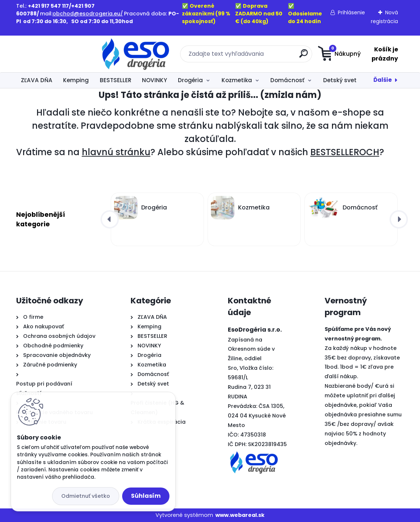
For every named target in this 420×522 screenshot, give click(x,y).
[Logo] (61, 54)
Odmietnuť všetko (86, 496)
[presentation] (110, 219)
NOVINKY (154, 80)
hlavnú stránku (116, 152)
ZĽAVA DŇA (37, 80)
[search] (256, 56)
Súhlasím (146, 496)
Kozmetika (237, 80)
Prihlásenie (351, 12)
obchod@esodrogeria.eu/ (88, 14)
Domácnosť (287, 80)
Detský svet (340, 80)
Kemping (76, 80)
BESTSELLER (116, 80)
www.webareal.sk (240, 515)
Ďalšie (383, 80)
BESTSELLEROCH (345, 152)
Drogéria (190, 80)
